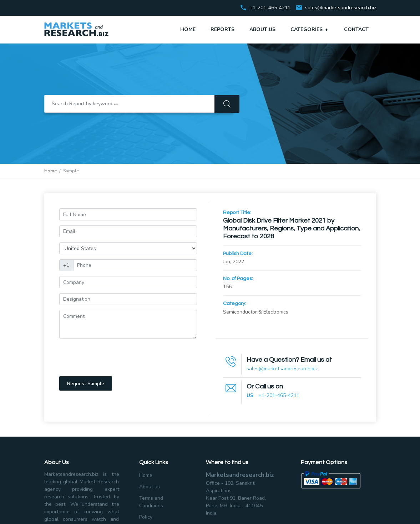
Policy (146, 517)
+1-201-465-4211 (279, 395)
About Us (262, 29)
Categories (310, 29)
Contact (356, 29)
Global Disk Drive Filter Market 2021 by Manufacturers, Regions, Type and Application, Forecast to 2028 (292, 228)
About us (150, 487)
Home (188, 29)
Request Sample (86, 384)
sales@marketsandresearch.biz (341, 8)
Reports (222, 29)
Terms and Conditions (151, 502)
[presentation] (113, 357)
